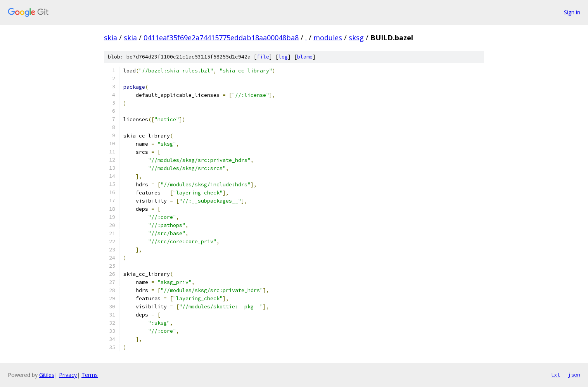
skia (111, 38)
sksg (356, 38)
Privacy (68, 375)
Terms (90, 375)
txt (555, 375)
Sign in (572, 12)
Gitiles (47, 375)
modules (328, 38)
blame (305, 57)
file (263, 57)
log (283, 57)
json (574, 375)
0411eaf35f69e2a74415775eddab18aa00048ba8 (221, 38)
